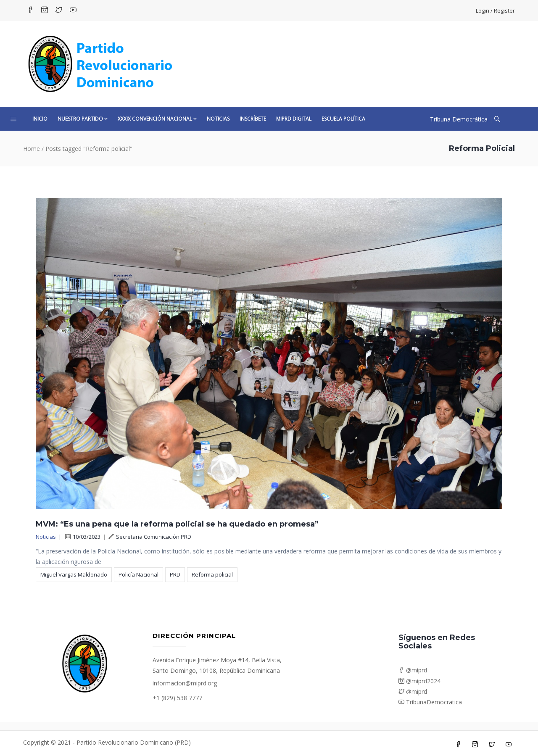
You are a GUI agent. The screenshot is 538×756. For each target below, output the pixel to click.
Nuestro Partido (83, 119)
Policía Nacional (138, 574)
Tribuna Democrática (459, 119)
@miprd (413, 670)
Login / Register (495, 11)
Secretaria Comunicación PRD (150, 537)
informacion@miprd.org (185, 683)
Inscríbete (253, 119)
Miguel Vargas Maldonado (74, 574)
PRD (175, 574)
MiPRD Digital (294, 119)
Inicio (40, 119)
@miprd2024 (419, 681)
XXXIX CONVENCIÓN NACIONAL (157, 119)
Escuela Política (343, 119)
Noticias (218, 119)
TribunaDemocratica (430, 702)
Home (32, 149)
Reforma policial (212, 574)
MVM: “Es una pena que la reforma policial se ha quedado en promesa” (177, 524)
